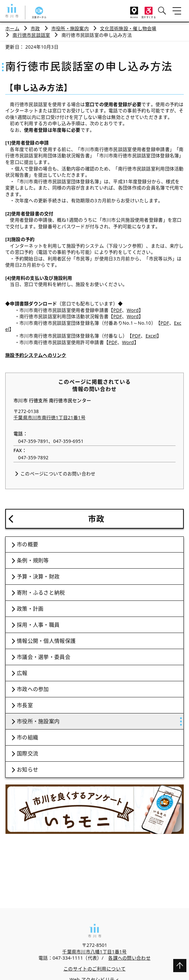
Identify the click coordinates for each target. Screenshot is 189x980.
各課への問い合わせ (129, 958)
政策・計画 (30, 609)
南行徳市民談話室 (31, 35)
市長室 (25, 705)
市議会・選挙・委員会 (44, 657)
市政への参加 (33, 689)
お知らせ (27, 770)
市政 (35, 28)
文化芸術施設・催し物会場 (128, 28)
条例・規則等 (33, 560)
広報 (22, 673)
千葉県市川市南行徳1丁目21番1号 (49, 417)
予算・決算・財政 (38, 577)
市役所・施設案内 (70, 28)
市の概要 (27, 544)
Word (133, 310)
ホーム (12, 28)
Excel (151, 336)
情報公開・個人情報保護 (46, 641)
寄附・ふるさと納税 (41, 593)
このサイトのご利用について (94, 969)
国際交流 (27, 753)
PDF (118, 310)
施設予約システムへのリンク (36, 355)
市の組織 (27, 737)
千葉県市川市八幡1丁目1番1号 (94, 952)
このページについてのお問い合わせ (58, 474)
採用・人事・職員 (38, 625)
